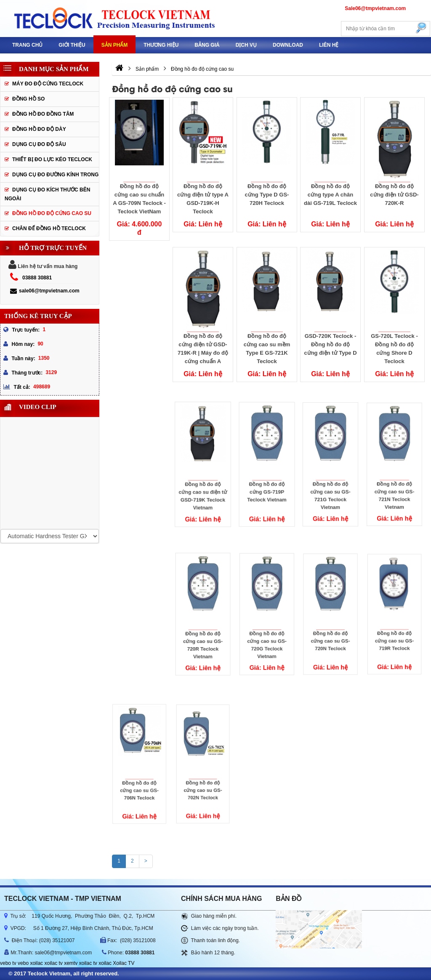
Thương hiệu (161, 45)
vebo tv (8, 963)
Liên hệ (329, 45)
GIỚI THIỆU (72, 45)
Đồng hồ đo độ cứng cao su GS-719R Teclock (394, 625)
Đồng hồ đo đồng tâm (43, 114)
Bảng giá (207, 45)
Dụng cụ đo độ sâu (39, 144)
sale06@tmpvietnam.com (45, 291)
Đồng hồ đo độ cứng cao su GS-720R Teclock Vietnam (203, 628)
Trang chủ (27, 45)
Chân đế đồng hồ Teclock (49, 228)
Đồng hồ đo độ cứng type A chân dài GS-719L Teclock (330, 195)
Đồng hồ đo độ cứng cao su (52, 213)
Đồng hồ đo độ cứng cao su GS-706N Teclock (139, 774)
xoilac (36, 963)
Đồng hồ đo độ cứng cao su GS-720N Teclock (331, 625)
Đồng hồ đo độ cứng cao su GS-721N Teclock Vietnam (395, 479)
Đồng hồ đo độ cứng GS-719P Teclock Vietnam (267, 478)
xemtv (71, 963)
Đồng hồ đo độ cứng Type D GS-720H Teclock (267, 195)
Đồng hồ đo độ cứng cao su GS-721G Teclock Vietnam (330, 479)
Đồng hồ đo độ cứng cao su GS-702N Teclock (203, 774)
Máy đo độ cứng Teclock (48, 84)
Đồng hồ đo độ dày (39, 129)
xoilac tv (53, 963)
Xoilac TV (124, 963)
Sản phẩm (115, 45)
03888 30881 (37, 278)
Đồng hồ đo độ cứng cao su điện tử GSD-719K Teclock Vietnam (203, 480)
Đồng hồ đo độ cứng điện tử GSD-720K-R (394, 195)
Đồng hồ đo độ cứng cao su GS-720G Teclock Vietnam (267, 628)
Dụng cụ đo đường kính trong (55, 175)
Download (288, 45)
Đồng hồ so (28, 99)
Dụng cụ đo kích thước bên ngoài (47, 194)
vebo (23, 963)
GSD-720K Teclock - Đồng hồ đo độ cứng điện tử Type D (331, 344)
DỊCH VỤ (246, 45)
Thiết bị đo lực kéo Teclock (52, 159)
